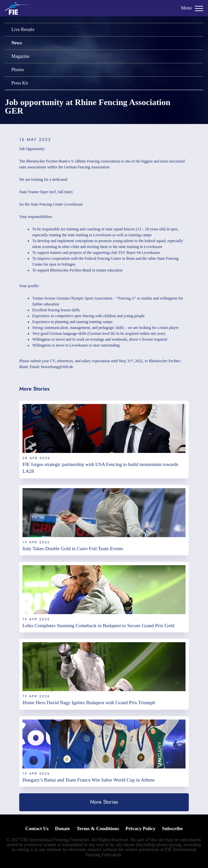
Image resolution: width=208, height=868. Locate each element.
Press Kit (20, 83)
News (17, 43)
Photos (18, 70)
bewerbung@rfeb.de (57, 367)
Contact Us (37, 829)
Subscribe (172, 829)
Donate (63, 829)
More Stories (104, 802)
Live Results (23, 30)
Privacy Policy (141, 829)
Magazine (20, 56)
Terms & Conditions (98, 829)
